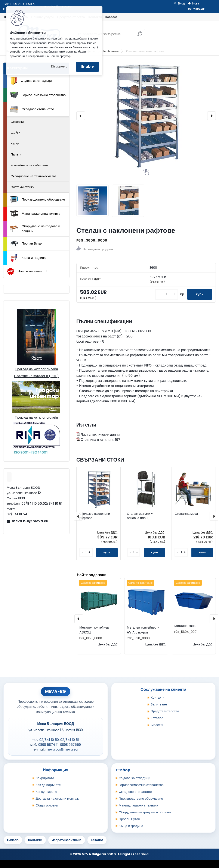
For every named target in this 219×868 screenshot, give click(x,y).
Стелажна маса (186, 514)
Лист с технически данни (98, 435)
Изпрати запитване (67, 840)
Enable (87, 67)
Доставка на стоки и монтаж (57, 798)
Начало (13, 840)
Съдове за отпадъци (31, 81)
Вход (181, 3)
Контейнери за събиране (29, 165)
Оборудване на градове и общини (35, 229)
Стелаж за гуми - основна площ (140, 516)
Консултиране (46, 792)
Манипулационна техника (35, 214)
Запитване (159, 704)
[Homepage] (5, 17)
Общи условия (47, 805)
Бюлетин (157, 725)
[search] (140, 36)
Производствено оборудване (38, 200)
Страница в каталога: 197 (98, 440)
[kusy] (167, 294)
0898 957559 (70, 745)
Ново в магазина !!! (27, 271)
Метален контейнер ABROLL (94, 630)
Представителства (165, 711)
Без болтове (111, 51)
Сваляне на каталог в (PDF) (36, 376)
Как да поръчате (48, 785)
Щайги (15, 133)
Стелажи (17, 122)
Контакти (158, 697)
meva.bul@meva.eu (30, 521)
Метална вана (185, 626)
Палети (16, 154)
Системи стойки (22, 187)
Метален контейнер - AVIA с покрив (143, 630)
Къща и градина (28, 258)
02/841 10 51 (70, 740)
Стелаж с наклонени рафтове (95, 516)
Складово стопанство (32, 109)
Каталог (111, 17)
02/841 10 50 (49, 740)
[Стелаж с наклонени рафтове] (146, 116)
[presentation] (81, 116)
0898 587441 (48, 745)
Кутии (15, 143)
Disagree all (60, 67)
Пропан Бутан (26, 244)
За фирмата (45, 778)
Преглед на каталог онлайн (36, 369)
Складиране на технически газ (33, 176)
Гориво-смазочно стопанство (38, 95)
